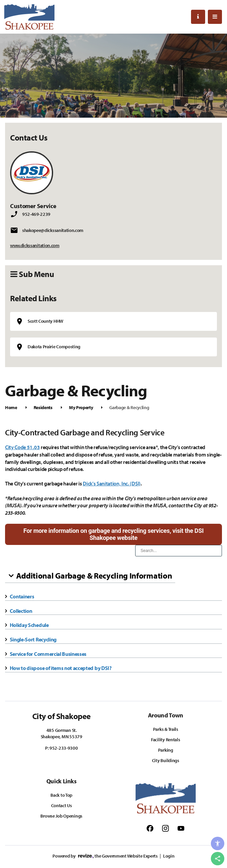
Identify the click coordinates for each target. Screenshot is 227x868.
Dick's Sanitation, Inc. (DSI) (112, 483)
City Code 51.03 (22, 447)
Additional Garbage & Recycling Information (94, 576)
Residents (43, 407)
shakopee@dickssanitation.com (53, 230)
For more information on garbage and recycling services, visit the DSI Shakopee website (114, 534)
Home (11, 407)
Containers (22, 596)
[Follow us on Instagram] (165, 828)
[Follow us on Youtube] (181, 828)
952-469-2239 (36, 214)
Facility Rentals (166, 740)
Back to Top (61, 795)
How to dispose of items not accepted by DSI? (61, 668)
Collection (21, 611)
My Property (81, 407)
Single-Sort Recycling (33, 639)
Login (169, 856)
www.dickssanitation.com (35, 245)
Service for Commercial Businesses (48, 654)
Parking (166, 750)
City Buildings (166, 760)
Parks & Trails (166, 729)
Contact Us (62, 805)
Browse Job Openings (61, 816)
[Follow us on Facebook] (150, 828)
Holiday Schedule (29, 625)
